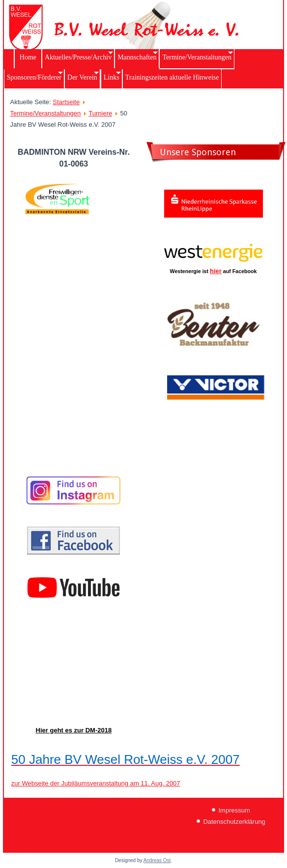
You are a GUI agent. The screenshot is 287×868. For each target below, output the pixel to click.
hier (216, 271)
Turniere (100, 113)
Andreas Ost (157, 860)
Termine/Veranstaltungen (46, 113)
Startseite (66, 102)
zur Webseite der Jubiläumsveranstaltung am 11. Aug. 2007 (96, 783)
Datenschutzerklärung (234, 822)
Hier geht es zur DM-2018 (74, 730)
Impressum (234, 810)
